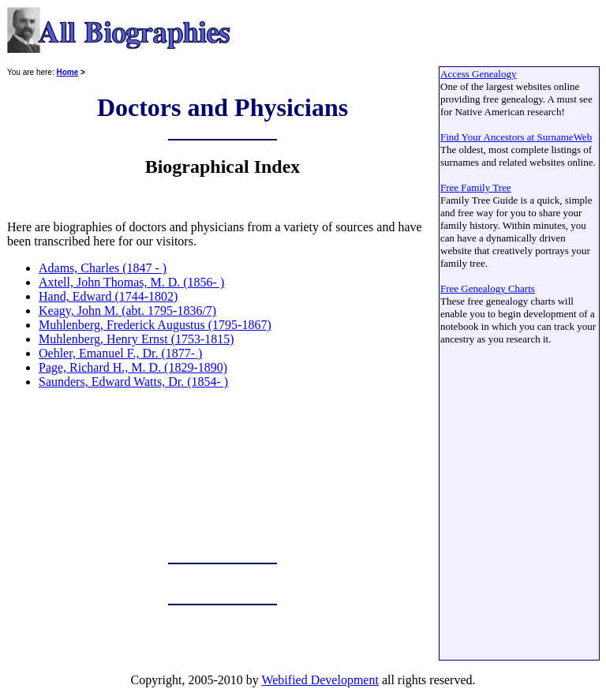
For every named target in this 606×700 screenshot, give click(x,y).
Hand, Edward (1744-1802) (108, 296)
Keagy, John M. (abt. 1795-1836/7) (127, 311)
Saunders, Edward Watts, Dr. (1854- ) (133, 382)
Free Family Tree (476, 187)
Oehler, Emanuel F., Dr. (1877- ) (120, 353)
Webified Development (320, 680)
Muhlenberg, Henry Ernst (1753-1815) (137, 339)
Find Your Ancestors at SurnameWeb (516, 137)
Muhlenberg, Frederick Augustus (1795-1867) (155, 325)
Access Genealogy (478, 74)
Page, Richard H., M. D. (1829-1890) (133, 367)
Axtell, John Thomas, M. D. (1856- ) (131, 282)
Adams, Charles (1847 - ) (103, 268)
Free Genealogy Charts (488, 288)
